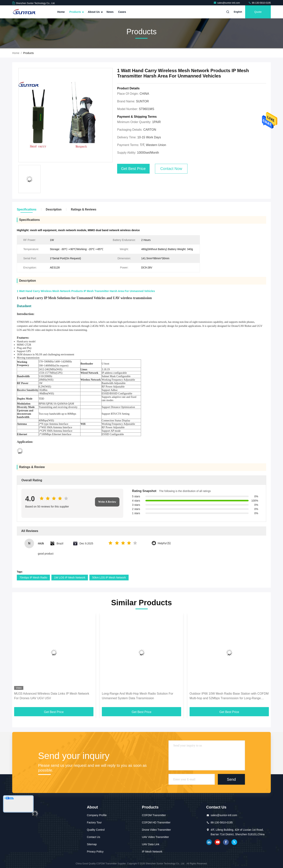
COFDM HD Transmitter (156, 822)
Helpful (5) (164, 543)
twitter (234, 842)
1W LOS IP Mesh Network (70, 578)
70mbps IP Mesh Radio (33, 578)
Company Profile (97, 815)
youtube (217, 842)
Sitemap (92, 844)
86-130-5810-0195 (259, 3)
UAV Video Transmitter (155, 837)
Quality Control (96, 830)
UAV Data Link (151, 844)
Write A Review (107, 502)
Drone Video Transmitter (156, 830)
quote (258, 12)
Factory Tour (94, 822)
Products (76, 12)
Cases (122, 12)
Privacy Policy (95, 852)
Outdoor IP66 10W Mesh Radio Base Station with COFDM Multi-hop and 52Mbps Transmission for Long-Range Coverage (229, 696)
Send (231, 779)
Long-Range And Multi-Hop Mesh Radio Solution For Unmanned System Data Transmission (138, 696)
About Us (95, 12)
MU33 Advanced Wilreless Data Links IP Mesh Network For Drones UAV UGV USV (52, 696)
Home (61, 12)
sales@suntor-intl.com (227, 3)
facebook (226, 842)
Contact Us (94, 837)
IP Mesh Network (152, 852)
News (110, 12)
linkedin (209, 842)
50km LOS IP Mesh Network (109, 578)
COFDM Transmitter (154, 815)
